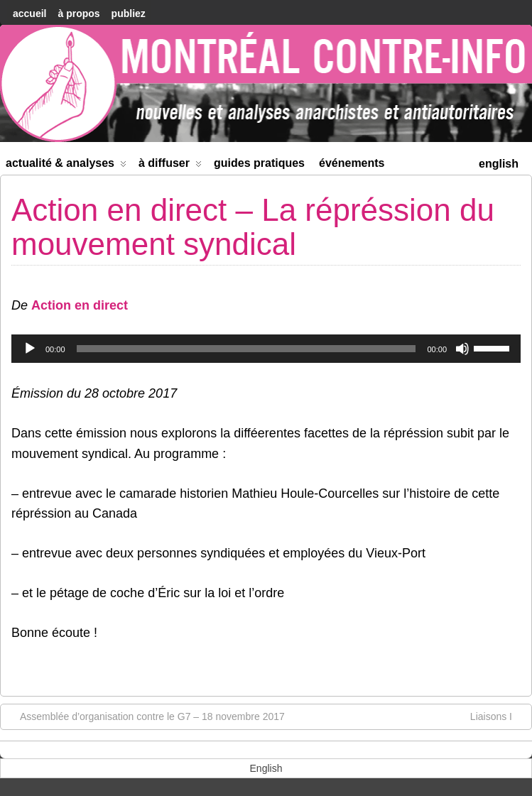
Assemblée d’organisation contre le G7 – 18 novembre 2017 (145, 716)
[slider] (246, 349)
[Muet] (462, 349)
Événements (352, 163)
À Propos (78, 13)
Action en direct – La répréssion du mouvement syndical (253, 227)
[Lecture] (30, 349)
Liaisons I (498, 716)
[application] (266, 349)
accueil (29, 13)
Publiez (129, 13)
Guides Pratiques (259, 163)
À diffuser (170, 166)
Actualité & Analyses (66, 166)
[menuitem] (499, 162)
